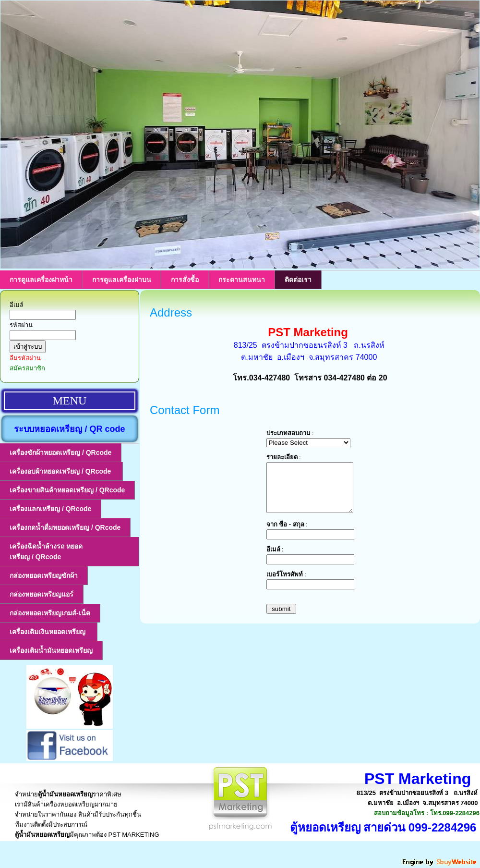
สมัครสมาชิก (27, 368)
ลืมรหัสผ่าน (25, 358)
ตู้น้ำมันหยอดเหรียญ (65, 794)
